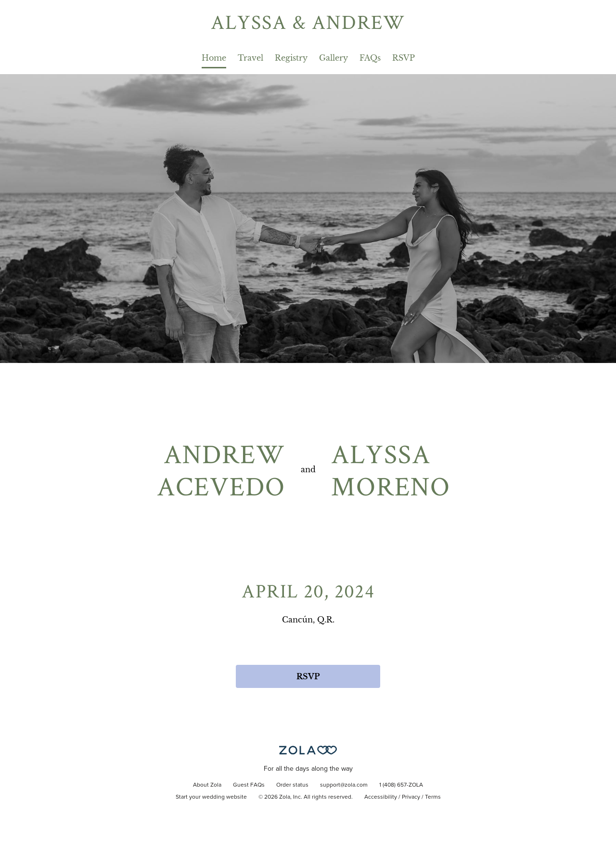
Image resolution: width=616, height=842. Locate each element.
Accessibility (381, 797)
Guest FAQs (249, 785)
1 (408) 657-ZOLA (401, 785)
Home (214, 58)
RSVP (404, 58)
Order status (292, 785)
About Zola (207, 785)
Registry (291, 58)
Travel (250, 58)
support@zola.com (344, 785)
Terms (433, 797)
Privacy (411, 797)
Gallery (334, 58)
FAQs (370, 58)
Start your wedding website (211, 797)
